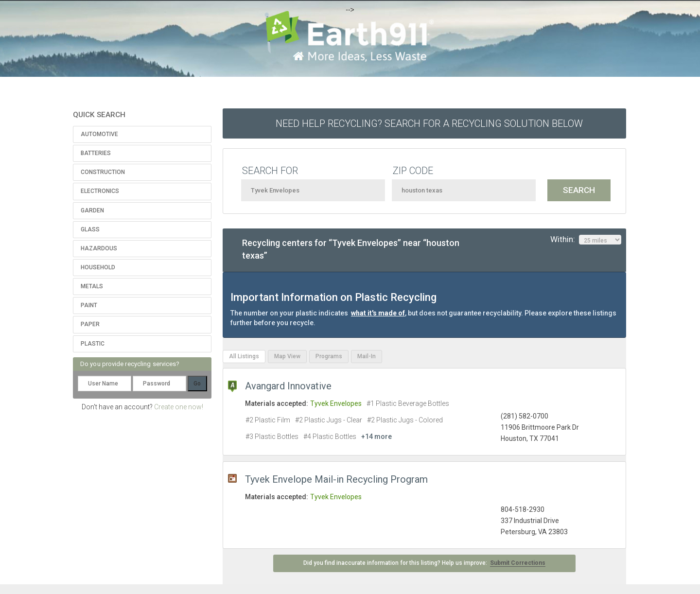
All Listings (244, 356)
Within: (586, 240)
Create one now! (179, 407)
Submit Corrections (518, 563)
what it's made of (378, 313)
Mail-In (367, 356)
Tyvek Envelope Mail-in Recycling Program (336, 479)
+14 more (376, 437)
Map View (287, 356)
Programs (329, 356)
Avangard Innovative (288, 386)
